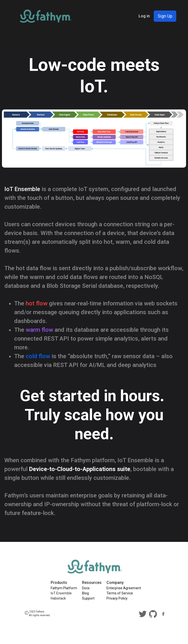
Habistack (58, 598)
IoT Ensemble (61, 593)
